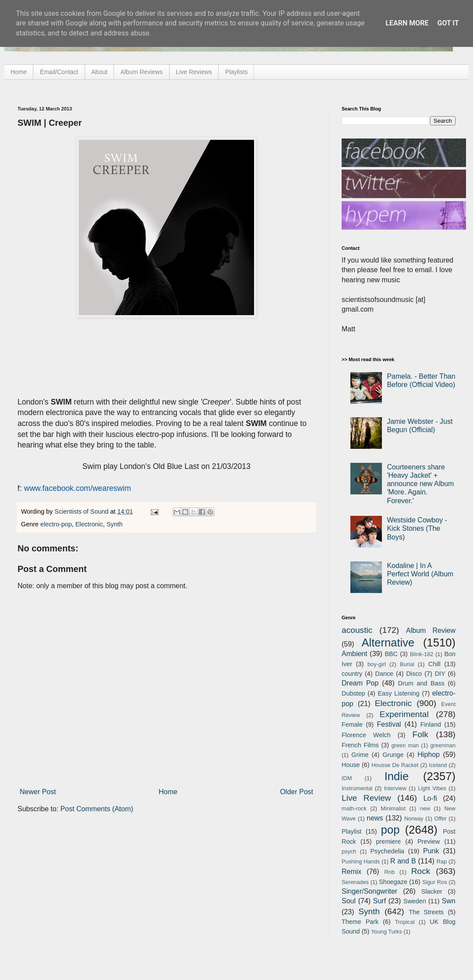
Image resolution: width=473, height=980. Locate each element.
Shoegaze (393, 882)
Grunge (393, 755)
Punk (431, 851)
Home (19, 72)
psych (349, 851)
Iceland (438, 765)
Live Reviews (194, 72)
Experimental (404, 714)
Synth (115, 524)
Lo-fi (430, 798)
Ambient (355, 654)
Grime (360, 755)
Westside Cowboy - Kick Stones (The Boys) (417, 528)
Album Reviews (141, 72)
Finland (431, 724)
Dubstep (353, 693)
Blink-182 (422, 654)
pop (390, 830)
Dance (384, 674)
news (375, 818)
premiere (389, 842)
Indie (397, 776)
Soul (349, 901)
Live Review (366, 798)
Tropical (405, 922)
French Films (360, 745)
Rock (421, 871)
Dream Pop (360, 683)
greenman (443, 745)
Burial (407, 664)
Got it (448, 23)
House (351, 765)
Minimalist (393, 808)
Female (352, 724)
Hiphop (429, 755)
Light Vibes (432, 788)
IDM (347, 778)
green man (405, 745)
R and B (403, 861)
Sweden (415, 901)
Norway (414, 818)
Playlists (236, 72)
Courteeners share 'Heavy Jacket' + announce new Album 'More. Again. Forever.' (420, 484)
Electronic (89, 524)
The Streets (426, 912)
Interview (395, 788)
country (352, 674)
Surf (379, 901)
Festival (389, 724)
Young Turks (387, 932)
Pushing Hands (361, 861)
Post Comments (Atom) (97, 809)
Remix (351, 872)
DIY (440, 674)
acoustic (357, 630)
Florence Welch (366, 735)
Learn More (407, 23)
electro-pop (56, 524)
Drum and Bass (421, 683)
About (100, 72)
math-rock (354, 808)
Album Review (431, 630)
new (425, 808)
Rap (442, 861)
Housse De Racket (395, 765)
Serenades (355, 882)
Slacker (432, 891)
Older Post (297, 792)
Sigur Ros (434, 882)
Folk (420, 734)
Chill (434, 664)
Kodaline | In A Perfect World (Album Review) (420, 574)
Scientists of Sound (83, 511)
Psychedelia (387, 851)
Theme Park (360, 922)
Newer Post (38, 792)
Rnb (390, 872)
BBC (391, 654)
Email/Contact (59, 72)
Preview (429, 842)
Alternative (388, 643)
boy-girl (377, 664)
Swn (449, 901)
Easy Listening (399, 693)
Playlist (352, 831)
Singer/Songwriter (369, 891)
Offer (440, 818)
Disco (414, 674)
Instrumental (357, 788)
